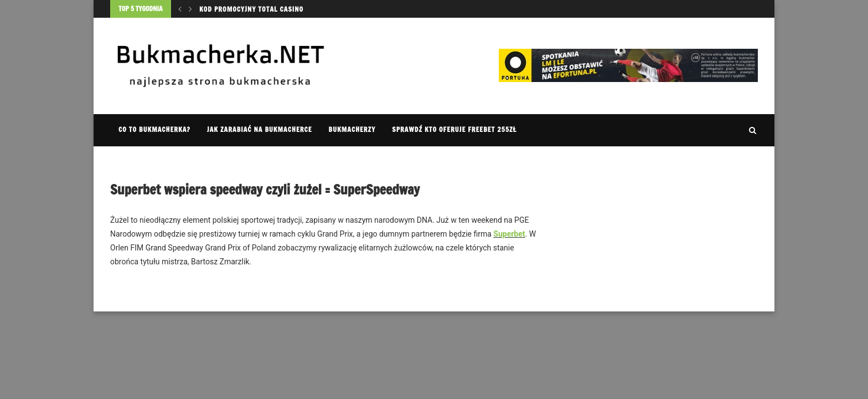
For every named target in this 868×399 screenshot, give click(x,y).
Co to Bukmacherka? (154, 129)
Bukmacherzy (352, 129)
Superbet (509, 234)
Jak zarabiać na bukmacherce (260, 129)
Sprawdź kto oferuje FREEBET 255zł (454, 129)
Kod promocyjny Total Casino (251, 9)
